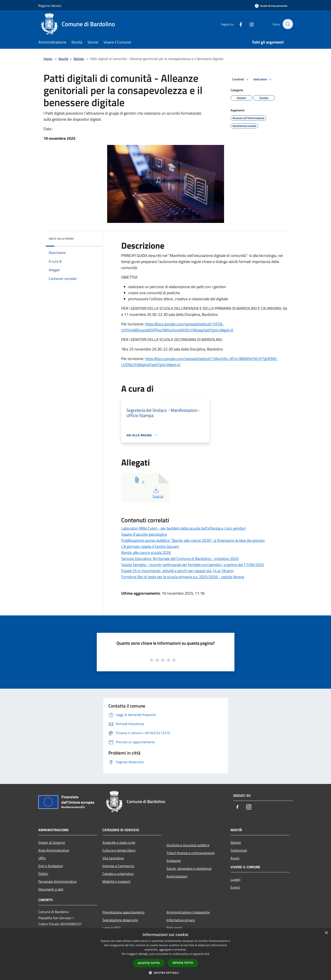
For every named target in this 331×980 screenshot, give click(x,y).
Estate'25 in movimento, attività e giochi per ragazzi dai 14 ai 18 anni (177, 571)
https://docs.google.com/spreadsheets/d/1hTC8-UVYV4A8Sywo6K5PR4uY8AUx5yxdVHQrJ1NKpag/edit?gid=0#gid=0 (177, 327)
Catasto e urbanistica (118, 874)
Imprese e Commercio (118, 866)
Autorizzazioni (177, 876)
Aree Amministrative (54, 850)
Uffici (42, 858)
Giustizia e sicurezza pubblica (188, 845)
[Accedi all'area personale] (271, 6)
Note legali (174, 928)
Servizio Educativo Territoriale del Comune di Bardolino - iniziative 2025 (180, 559)
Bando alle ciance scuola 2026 (146, 552)
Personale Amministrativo (57, 881)
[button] (166, 973)
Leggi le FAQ (111, 928)
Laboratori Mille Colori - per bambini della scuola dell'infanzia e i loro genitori (183, 528)
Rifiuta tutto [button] (183, 963)
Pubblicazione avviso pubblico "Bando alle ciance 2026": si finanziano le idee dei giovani (193, 540)
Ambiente (174, 861)
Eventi (235, 887)
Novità (63, 59)
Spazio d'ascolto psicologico (144, 534)
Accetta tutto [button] (149, 963)
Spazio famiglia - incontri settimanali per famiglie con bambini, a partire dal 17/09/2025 (193, 565)
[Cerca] (288, 24)
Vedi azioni (263, 80)
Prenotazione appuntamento (123, 912)
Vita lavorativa (113, 858)
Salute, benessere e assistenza (189, 868)
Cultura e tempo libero (119, 850)
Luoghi (236, 879)
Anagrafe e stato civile (119, 842)
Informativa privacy (181, 920)
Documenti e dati (51, 889)
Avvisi (235, 858)
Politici (43, 874)
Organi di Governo (52, 842)
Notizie (79, 59)
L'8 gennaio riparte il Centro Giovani (150, 546)
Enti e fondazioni (51, 866)
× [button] (326, 933)
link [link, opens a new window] (207, 954)
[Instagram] (249, 24)
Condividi (241, 80)
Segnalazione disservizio (120, 920)
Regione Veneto (50, 6)
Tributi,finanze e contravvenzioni (191, 853)
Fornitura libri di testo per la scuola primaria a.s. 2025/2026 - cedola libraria (183, 577)
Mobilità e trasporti (116, 881)
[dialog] (165, 954)
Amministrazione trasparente (188, 912)
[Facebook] (238, 24)
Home (48, 59)
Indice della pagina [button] (61, 239)
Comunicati (239, 850)
